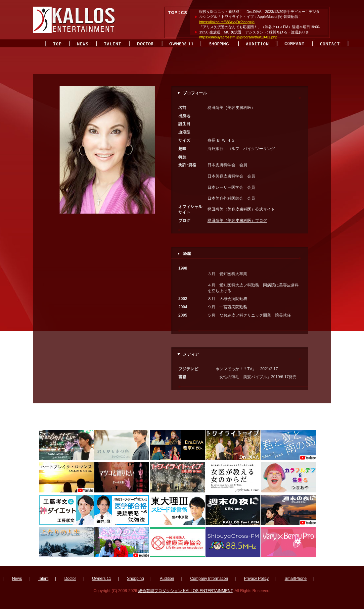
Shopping (136, 579)
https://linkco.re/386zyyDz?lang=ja (227, 22)
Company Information (209, 579)
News (17, 579)
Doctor (70, 579)
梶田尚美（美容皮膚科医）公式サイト (241, 209)
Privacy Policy (256, 579)
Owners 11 (102, 579)
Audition (167, 579)
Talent (43, 579)
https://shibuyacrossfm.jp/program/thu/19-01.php (238, 37)
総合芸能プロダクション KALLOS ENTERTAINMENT (185, 591)
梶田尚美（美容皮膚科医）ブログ (237, 221)
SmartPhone (296, 579)
